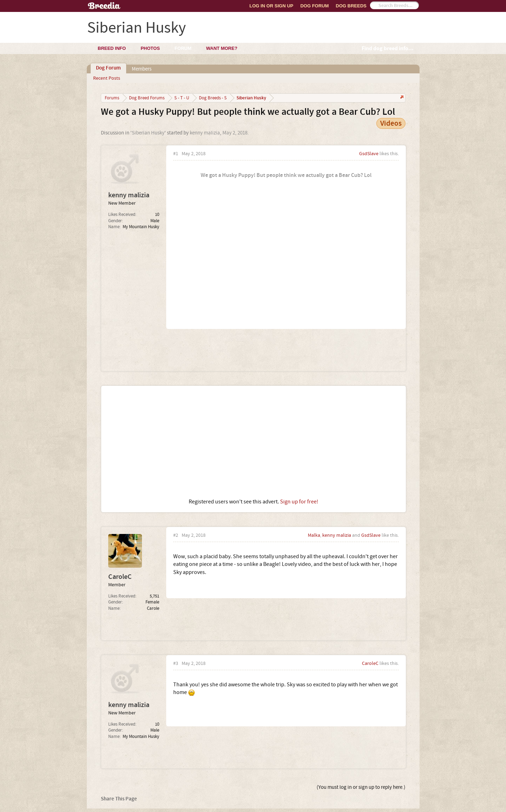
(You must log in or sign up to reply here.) (361, 787)
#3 (176, 664)
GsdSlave (369, 154)
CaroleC (120, 577)
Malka (314, 535)
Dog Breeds (351, 6)
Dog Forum (315, 6)
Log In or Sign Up (271, 6)
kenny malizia (205, 133)
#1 (176, 154)
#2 (176, 536)
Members (142, 69)
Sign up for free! (299, 502)
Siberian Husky (148, 133)
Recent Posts (107, 78)
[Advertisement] (254, 442)
